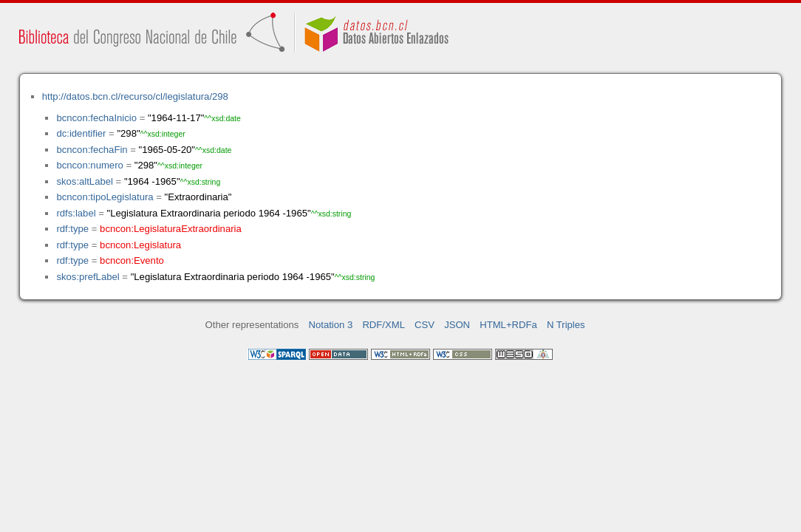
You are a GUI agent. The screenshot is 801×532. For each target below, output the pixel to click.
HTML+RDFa (508, 325)
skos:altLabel (85, 181)
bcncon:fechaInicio (96, 118)
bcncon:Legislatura (140, 245)
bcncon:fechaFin (92, 150)
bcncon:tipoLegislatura (105, 197)
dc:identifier (81, 133)
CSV (425, 325)
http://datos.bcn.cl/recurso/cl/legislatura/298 (135, 96)
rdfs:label (76, 213)
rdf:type (72, 229)
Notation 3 (331, 325)
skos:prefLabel (88, 277)
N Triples (566, 325)
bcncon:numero (89, 165)
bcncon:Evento (132, 260)
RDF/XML (384, 325)
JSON (457, 325)
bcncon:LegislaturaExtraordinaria (171, 229)
